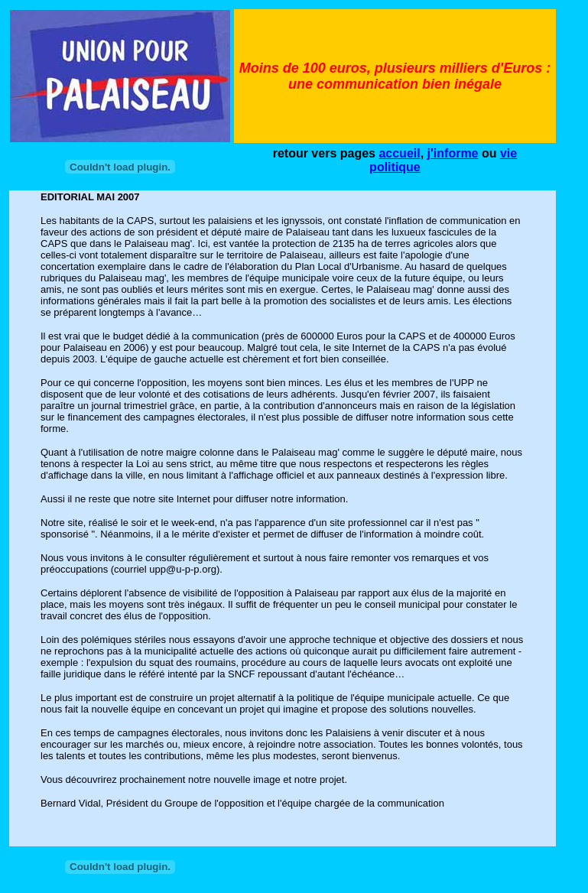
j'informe (453, 153)
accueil (399, 153)
